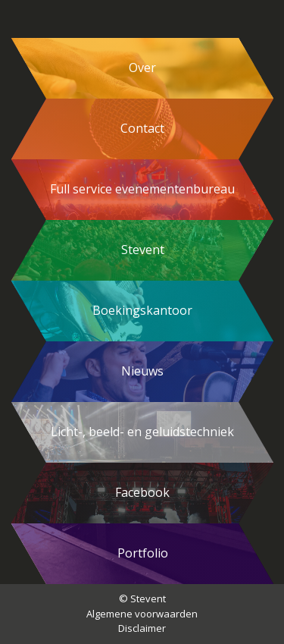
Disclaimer (142, 628)
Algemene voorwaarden (142, 614)
